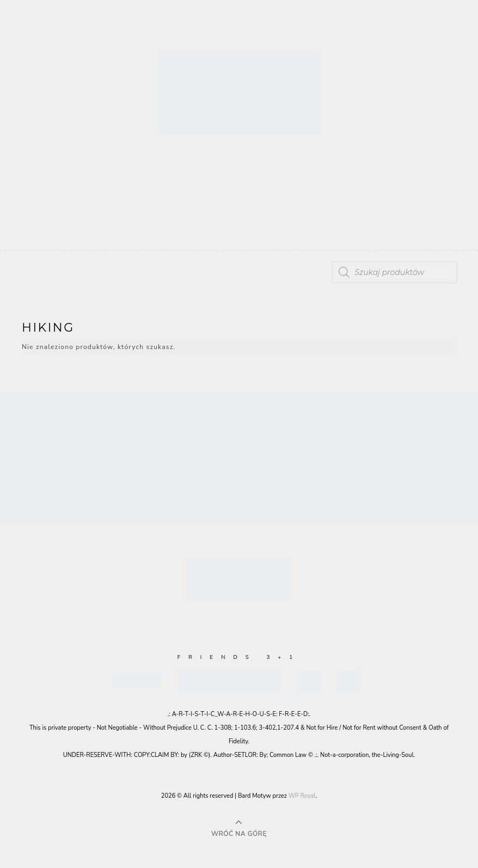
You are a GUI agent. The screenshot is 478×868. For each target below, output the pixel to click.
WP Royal (302, 796)
